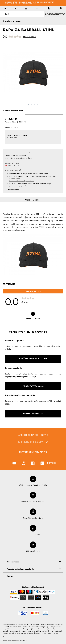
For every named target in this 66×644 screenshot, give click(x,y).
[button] (20, 170)
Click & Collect (33, 551)
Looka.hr (24, 641)
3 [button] (34, 105)
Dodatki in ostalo (13, 21)
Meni (23, 14)
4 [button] (37, 105)
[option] (33, 72)
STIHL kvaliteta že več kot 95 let (33, 485)
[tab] (14, 111)
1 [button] (29, 105)
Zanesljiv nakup (33, 535)
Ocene (36, 200)
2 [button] (32, 105)
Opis (28, 200)
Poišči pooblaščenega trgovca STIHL (22, 181)
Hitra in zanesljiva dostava (33, 502)
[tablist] (61, 9)
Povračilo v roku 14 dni (33, 518)
